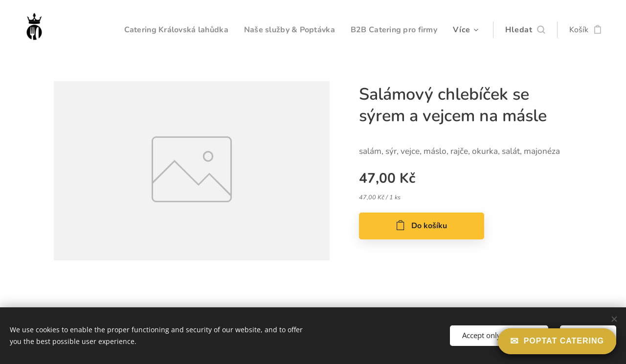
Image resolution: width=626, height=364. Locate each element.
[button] (525, 30)
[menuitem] (164, 30)
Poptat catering (564, 341)
